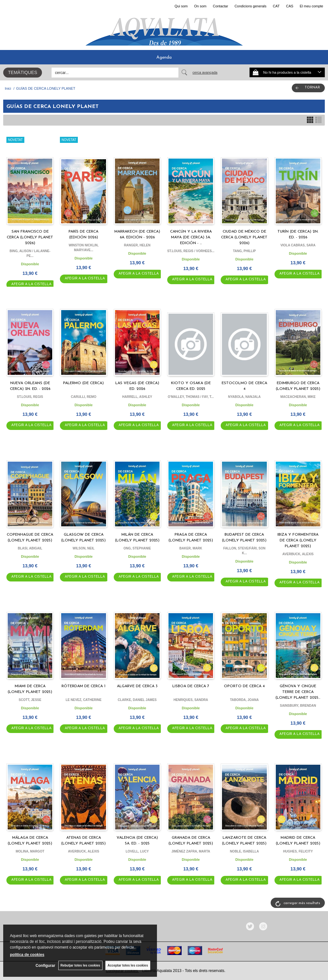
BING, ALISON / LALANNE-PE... (30, 253)
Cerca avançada (205, 72)
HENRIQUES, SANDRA (191, 700)
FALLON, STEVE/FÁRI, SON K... (244, 551)
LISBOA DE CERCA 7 (191, 686)
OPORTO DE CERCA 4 (244, 686)
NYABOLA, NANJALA (244, 397)
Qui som (181, 6)
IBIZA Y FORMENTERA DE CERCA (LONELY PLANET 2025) (298, 540)
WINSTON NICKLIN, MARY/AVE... (83, 248)
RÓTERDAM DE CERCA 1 (83, 686)
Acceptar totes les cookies (128, 965)
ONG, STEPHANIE (137, 548)
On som (200, 6)
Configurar (45, 966)
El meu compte (312, 6)
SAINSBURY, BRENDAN (298, 706)
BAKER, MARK (191, 548)
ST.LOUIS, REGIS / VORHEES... (191, 251)
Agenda (164, 58)
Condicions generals (250, 6)
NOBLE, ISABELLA (245, 851)
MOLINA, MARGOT (30, 851)
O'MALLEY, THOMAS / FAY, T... (191, 397)
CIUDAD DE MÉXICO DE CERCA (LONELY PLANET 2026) (244, 237)
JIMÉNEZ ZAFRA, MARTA (191, 851)
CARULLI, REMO (83, 397)
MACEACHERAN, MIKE (298, 397)
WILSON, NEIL (84, 548)
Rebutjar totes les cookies (80, 965)
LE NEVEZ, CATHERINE (84, 700)
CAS (290, 6)
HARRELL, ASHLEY (137, 397)
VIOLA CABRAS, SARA (298, 245)
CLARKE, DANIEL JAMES (137, 700)
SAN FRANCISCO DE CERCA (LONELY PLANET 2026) (30, 237)
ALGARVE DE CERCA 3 (137, 686)
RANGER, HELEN (137, 245)
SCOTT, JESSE (30, 700)
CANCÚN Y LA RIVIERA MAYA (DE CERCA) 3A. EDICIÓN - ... (191, 237)
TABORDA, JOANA (244, 700)
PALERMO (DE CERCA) (83, 383)
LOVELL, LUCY (137, 851)
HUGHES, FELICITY (298, 851)
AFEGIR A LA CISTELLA (31, 284)
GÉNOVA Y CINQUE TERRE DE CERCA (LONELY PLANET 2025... (298, 692)
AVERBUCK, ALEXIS (298, 554)
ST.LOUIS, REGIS (30, 397)
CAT (276, 6)
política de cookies (27, 955)
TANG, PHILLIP (244, 251)
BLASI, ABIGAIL (30, 548)
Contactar (220, 6)
